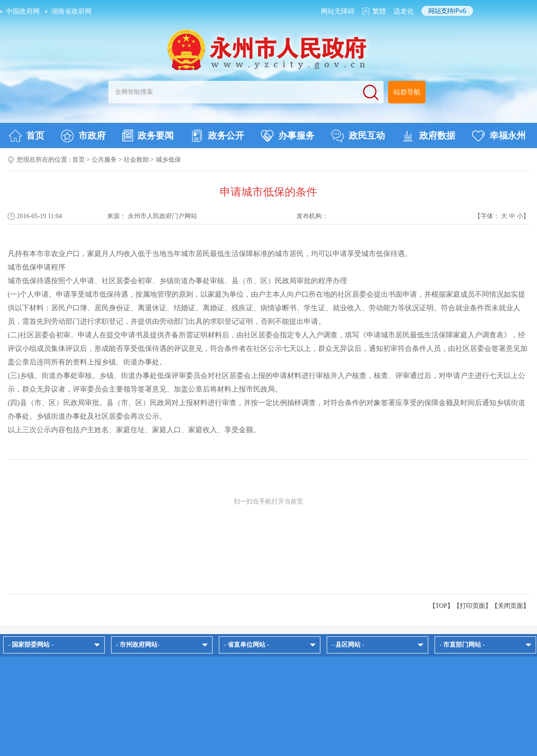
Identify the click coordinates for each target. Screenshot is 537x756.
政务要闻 (148, 135)
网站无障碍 (338, 11)
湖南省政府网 (71, 11)
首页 (26, 136)
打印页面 (472, 606)
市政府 (83, 136)
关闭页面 (510, 606)
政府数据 (428, 136)
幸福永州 (499, 136)
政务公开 (217, 136)
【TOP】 (441, 606)
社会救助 (136, 160)
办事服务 (288, 136)
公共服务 (104, 160)
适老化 (404, 11)
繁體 (379, 11)
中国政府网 (23, 11)
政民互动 (358, 136)
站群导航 (407, 92)
